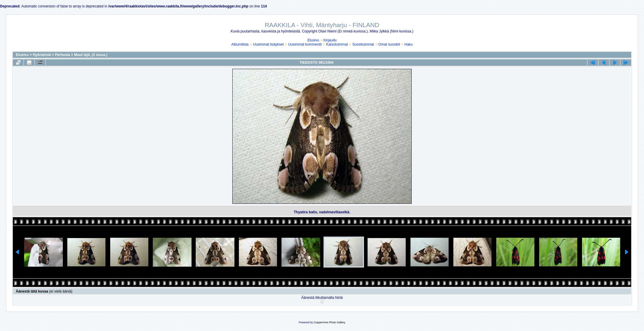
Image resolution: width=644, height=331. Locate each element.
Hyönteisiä (42, 55)
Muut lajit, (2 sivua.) (91, 55)
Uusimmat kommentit (305, 44)
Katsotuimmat (337, 44)
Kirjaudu (330, 40)
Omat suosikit (389, 44)
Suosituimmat (363, 44)
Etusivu (313, 40)
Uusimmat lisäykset (268, 44)
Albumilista (240, 44)
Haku (408, 44)
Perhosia (62, 55)
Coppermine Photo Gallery (329, 322)
